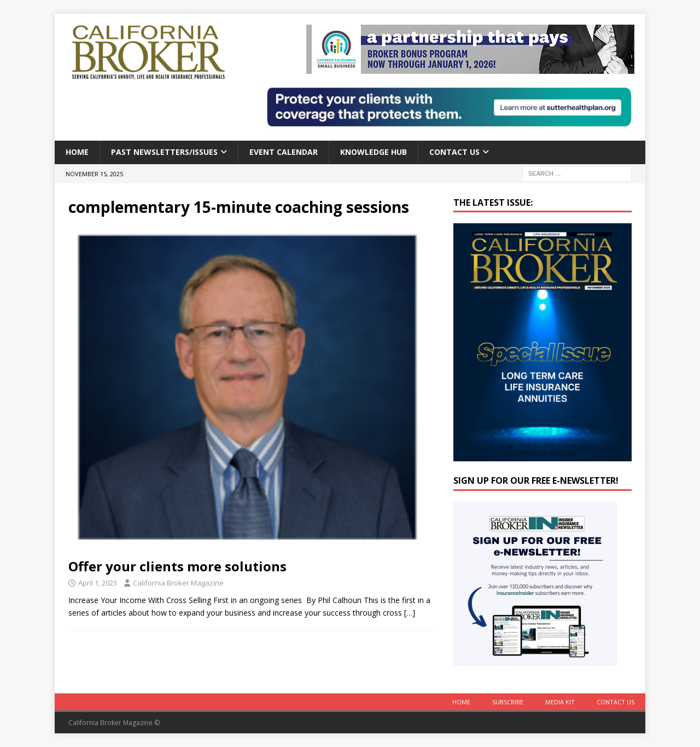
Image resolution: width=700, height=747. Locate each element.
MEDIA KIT (560, 702)
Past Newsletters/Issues (164, 152)
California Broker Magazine (178, 583)
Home (77, 152)
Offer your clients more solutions (177, 566)
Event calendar (284, 152)
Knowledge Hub (374, 152)
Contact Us (454, 152)
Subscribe (508, 702)
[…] (410, 613)
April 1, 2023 (98, 583)
